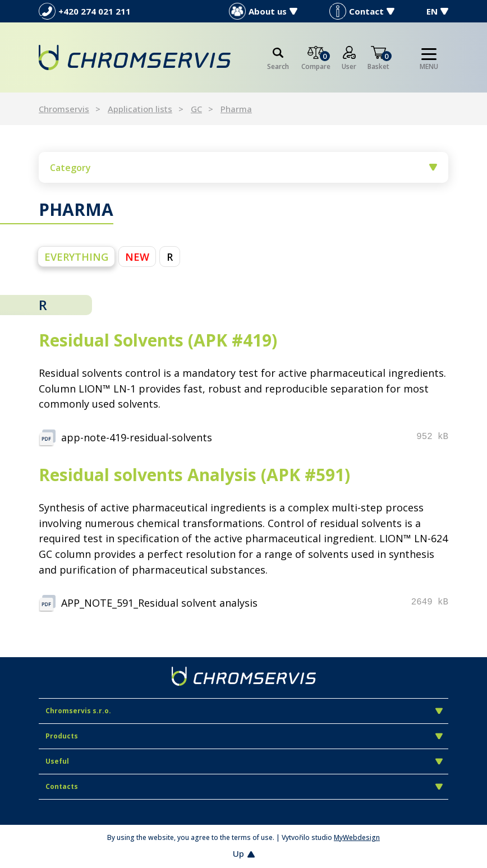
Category (244, 168)
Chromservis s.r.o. (244, 711)
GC (196, 109)
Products (244, 736)
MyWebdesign (357, 837)
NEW (137, 257)
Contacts (244, 786)
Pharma (236, 109)
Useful (244, 761)
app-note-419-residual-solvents (137, 437)
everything (76, 257)
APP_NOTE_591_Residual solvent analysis (159, 603)
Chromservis (64, 109)
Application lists (140, 109)
